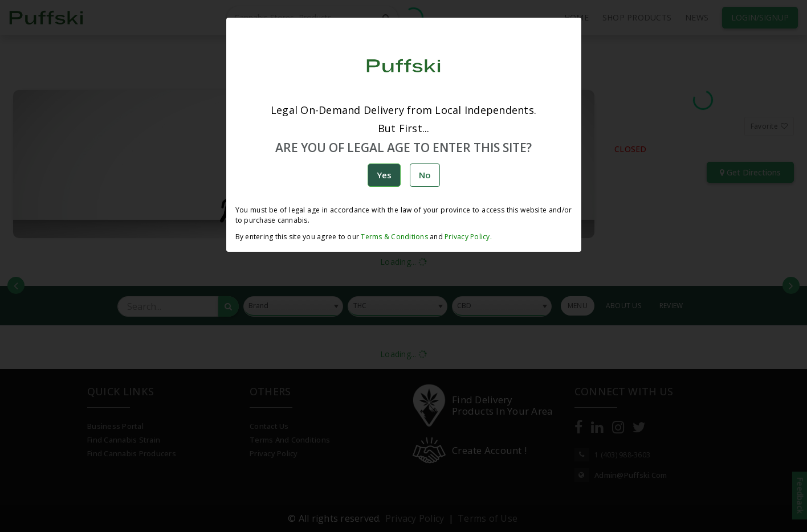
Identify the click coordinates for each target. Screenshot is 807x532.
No (425, 175)
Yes (384, 175)
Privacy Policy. (467, 237)
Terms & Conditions (394, 237)
